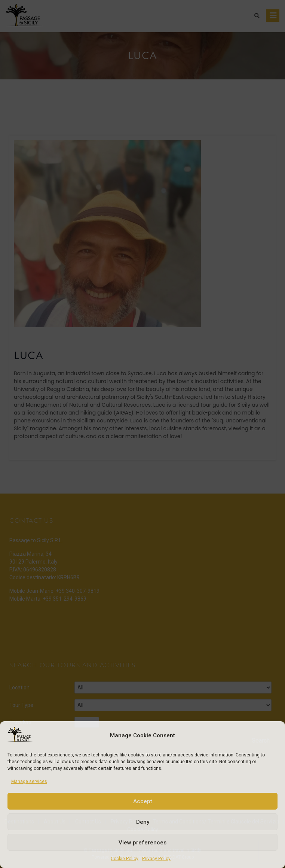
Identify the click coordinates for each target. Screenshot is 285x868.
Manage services (29, 781)
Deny (143, 822)
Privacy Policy (156, 859)
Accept (143, 801)
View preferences (142, 843)
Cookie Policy (125, 859)
